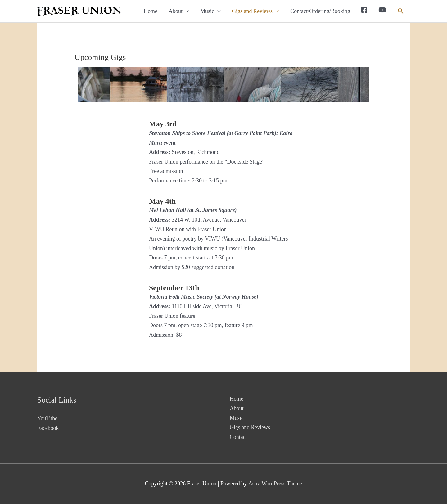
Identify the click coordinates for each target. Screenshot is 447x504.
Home (151, 11)
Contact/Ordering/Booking (320, 11)
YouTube (47, 418)
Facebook (48, 428)
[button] (401, 11)
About (176, 11)
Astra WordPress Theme (275, 484)
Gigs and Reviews (252, 11)
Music (207, 11)
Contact (238, 437)
